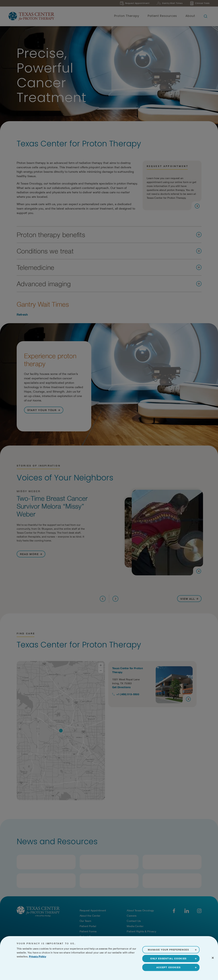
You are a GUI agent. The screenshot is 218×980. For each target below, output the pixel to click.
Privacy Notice (68, 967)
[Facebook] (174, 911)
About (190, 16)
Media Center (135, 926)
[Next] (115, 601)
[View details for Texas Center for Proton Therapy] (152, 685)
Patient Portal (88, 926)
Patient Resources (162, 16)
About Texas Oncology (140, 911)
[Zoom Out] (101, 672)
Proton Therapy (127, 16)
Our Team (86, 921)
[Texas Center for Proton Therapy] (31, 16)
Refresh (22, 317)
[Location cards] (155, 732)
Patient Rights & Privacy (141, 932)
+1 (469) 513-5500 (128, 695)
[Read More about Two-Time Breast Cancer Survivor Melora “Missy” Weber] (31, 556)
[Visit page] (197, 208)
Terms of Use (85, 967)
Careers (132, 916)
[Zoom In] (101, 666)
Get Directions (121, 688)
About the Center (90, 916)
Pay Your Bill (87, 942)
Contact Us (134, 921)
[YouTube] (199, 911)
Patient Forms (88, 932)
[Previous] (103, 601)
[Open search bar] (206, 16)
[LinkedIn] (187, 911)
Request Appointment (93, 911)
